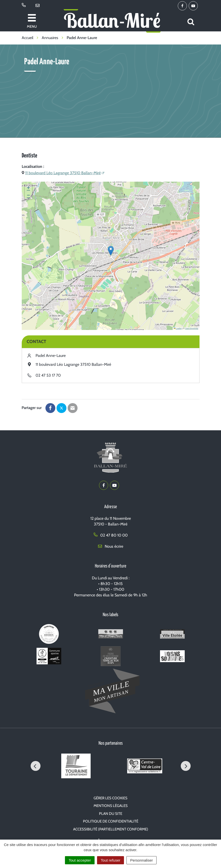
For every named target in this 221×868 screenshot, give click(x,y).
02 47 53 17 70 (48, 375)
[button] (111, 251)
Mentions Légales (111, 806)
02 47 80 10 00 (111, 535)
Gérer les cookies (110, 798)
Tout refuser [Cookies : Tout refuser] (110, 860)
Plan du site (111, 814)
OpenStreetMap (192, 328)
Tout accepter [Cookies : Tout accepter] (80, 860)
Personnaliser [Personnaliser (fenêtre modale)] (141, 860)
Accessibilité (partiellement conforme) (111, 829)
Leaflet (178, 328)
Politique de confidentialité (111, 821)
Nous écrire (111, 546)
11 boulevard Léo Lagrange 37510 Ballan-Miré (63, 173)
